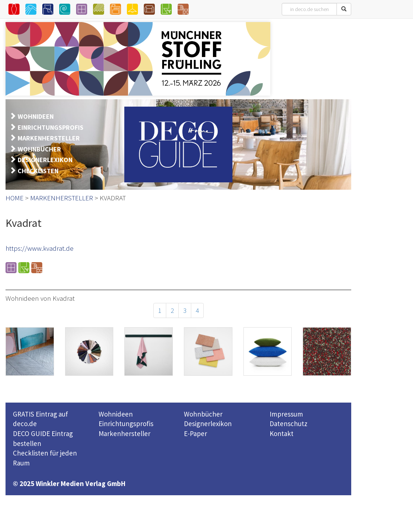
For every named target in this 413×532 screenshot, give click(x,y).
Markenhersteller (124, 433)
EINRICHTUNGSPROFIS (51, 127)
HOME (15, 198)
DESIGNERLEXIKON (45, 160)
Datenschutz (289, 424)
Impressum (286, 414)
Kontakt (282, 433)
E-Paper (195, 433)
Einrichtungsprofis (126, 424)
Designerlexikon (208, 424)
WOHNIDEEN (36, 116)
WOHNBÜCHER (39, 149)
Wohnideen (116, 414)
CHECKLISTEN (38, 171)
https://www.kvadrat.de (40, 248)
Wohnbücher (203, 414)
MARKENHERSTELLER (49, 138)
